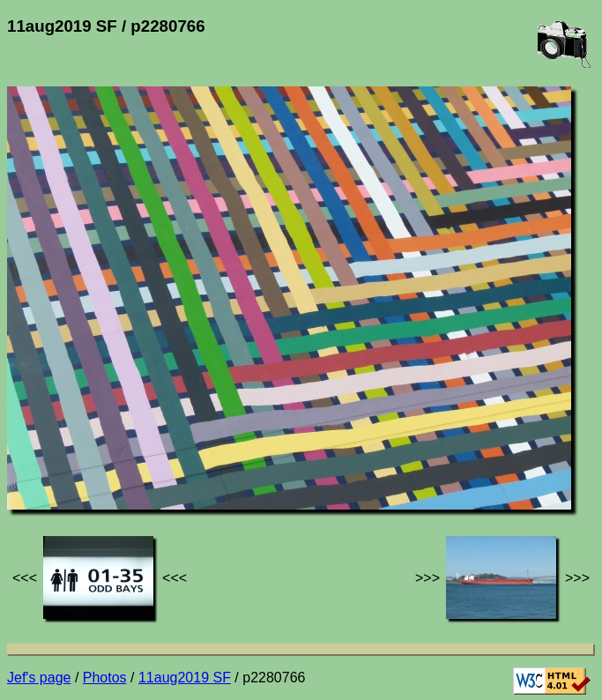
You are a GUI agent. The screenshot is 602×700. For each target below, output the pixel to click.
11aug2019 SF (185, 678)
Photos (105, 678)
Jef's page (39, 678)
